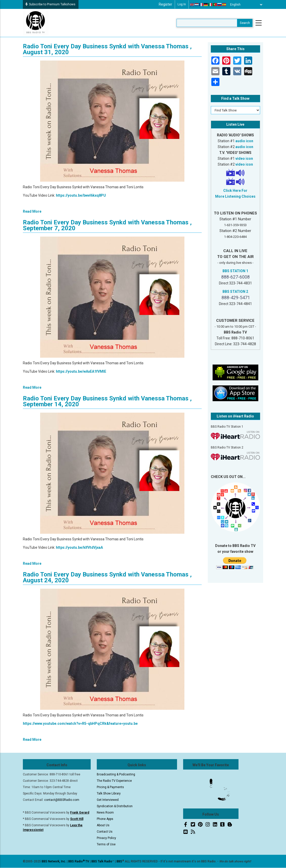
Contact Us (105, 832)
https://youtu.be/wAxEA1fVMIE (81, 371)
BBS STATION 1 (235, 271)
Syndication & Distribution (115, 806)
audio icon (244, 141)
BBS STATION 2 (235, 292)
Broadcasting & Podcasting (116, 774)
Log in (182, 4)
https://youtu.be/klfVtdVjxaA (79, 547)
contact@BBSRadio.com (62, 800)
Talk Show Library (109, 793)
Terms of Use (106, 844)
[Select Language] (245, 5)
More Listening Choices (235, 196)
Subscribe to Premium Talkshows (50, 4)
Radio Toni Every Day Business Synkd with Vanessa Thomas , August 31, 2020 (107, 49)
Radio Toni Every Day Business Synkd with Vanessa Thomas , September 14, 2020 (107, 401)
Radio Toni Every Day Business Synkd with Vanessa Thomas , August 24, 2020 (107, 577)
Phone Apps (105, 819)
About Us (103, 825)
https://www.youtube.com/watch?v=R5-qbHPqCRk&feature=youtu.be (80, 724)
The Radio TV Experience (114, 781)
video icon (244, 158)
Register (165, 4)
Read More (32, 211)
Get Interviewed (108, 800)
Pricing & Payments (110, 787)
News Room (105, 813)
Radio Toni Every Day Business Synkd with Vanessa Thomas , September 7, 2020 (107, 225)
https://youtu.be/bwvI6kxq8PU (81, 195)
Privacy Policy (106, 838)
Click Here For (235, 191)
